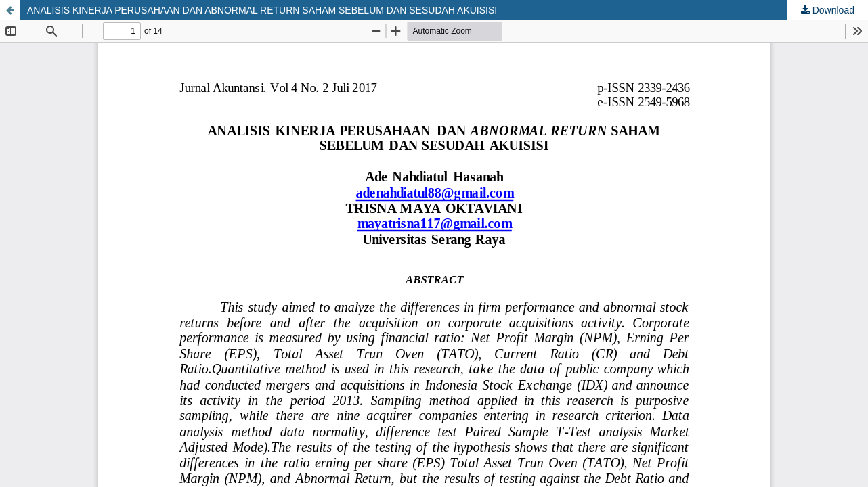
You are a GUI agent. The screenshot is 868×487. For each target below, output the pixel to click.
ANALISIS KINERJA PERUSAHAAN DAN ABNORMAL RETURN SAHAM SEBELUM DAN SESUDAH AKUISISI (262, 10)
